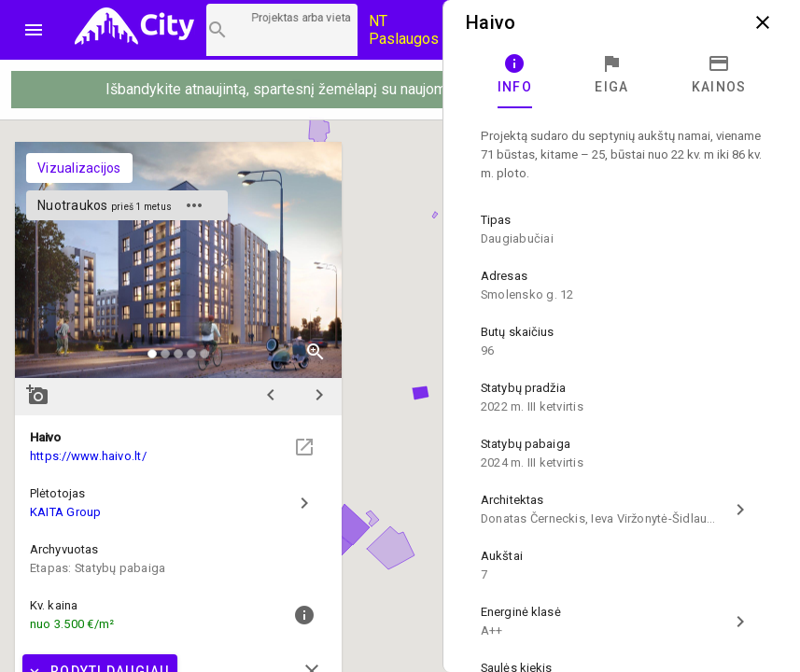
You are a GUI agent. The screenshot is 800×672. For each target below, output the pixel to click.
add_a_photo (37, 395)
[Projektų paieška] (282, 30)
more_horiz (194, 205)
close (763, 22)
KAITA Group (66, 512)
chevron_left (271, 395)
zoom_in (316, 352)
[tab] (515, 75)
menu (34, 30)
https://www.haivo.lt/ (88, 456)
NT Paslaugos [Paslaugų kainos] (404, 30)
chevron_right (319, 395)
